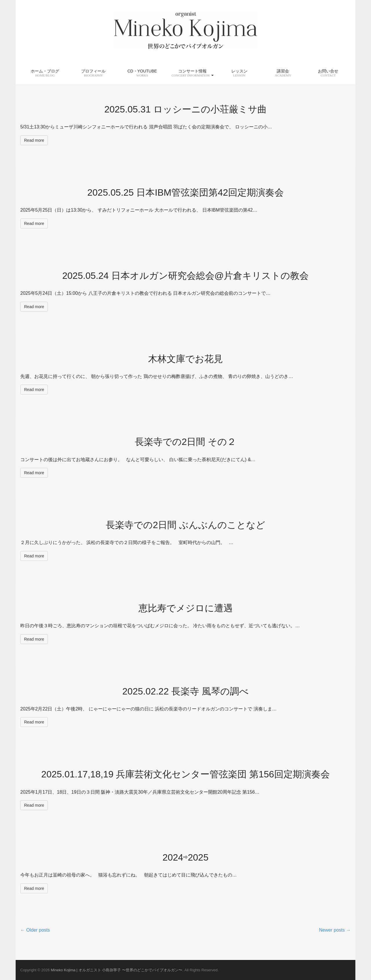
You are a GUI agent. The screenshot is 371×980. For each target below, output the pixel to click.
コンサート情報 (193, 73)
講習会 (283, 73)
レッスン (239, 73)
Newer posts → (335, 930)
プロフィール (93, 73)
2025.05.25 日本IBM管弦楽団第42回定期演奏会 (185, 192)
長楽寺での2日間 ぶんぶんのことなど (185, 525)
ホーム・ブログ (45, 73)
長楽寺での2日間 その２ (186, 442)
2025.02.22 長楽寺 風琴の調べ (185, 691)
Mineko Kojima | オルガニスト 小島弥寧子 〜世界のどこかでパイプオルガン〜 (117, 970)
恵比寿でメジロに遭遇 (186, 608)
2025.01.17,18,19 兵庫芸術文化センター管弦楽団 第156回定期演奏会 (185, 774)
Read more (34, 140)
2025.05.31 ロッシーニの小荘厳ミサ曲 (185, 109)
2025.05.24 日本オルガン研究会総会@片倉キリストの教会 (186, 276)
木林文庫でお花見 (185, 359)
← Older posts (35, 930)
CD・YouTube (142, 73)
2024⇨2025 (185, 857)
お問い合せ (328, 73)
